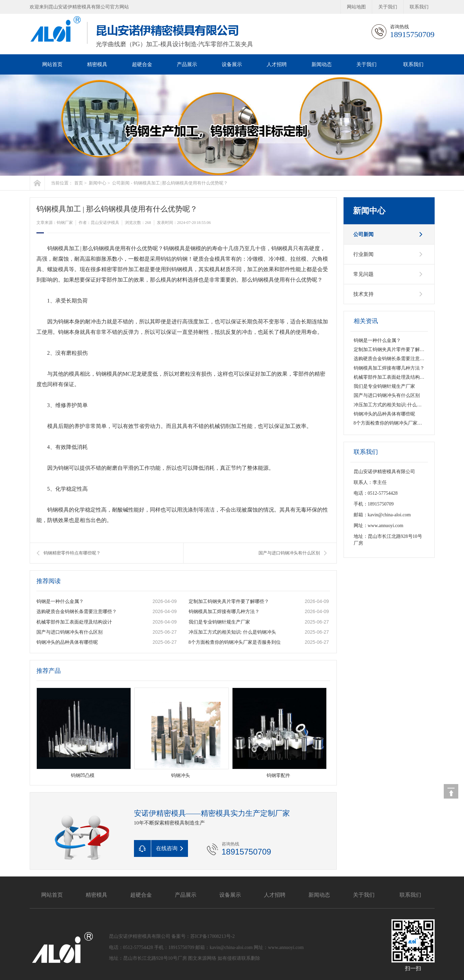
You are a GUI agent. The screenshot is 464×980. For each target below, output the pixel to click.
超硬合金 (142, 64)
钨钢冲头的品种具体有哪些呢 (67, 642)
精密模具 (97, 64)
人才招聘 (277, 64)
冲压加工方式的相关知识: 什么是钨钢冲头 (232, 632)
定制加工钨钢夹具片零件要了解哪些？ (229, 601)
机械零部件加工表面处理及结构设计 (74, 622)
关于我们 (388, 7)
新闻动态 (322, 64)
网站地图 (356, 7)
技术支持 (363, 294)
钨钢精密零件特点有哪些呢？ (72, 553)
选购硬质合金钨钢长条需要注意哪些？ (77, 612)
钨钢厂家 (65, 223)
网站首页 (52, 64)
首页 (79, 183)
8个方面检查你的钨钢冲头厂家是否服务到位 (235, 642)
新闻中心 (98, 183)
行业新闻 (363, 254)
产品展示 (187, 64)
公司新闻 (121, 183)
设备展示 (232, 64)
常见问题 (363, 274)
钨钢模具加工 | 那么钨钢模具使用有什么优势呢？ (181, 183)
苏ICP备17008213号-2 (212, 936)
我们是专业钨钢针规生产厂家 (219, 622)
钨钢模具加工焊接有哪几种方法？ (224, 612)
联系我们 (419, 7)
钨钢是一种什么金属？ (60, 601)
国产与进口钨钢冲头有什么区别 (289, 553)
